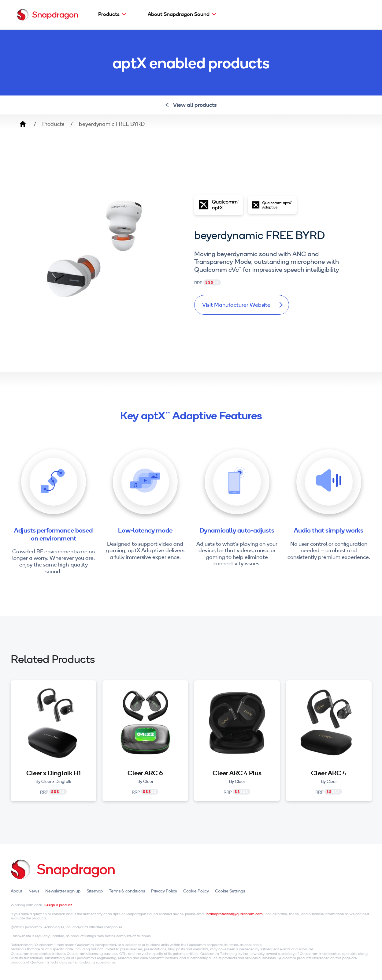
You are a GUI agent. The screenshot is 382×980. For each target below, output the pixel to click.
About (17, 891)
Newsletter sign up (63, 891)
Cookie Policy (196, 891)
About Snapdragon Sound (179, 14)
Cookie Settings (230, 891)
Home (23, 124)
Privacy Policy (164, 891)
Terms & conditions (127, 891)
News (34, 891)
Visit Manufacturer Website (242, 305)
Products (109, 14)
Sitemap (95, 891)
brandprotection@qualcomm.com (235, 914)
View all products (191, 105)
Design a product (58, 905)
